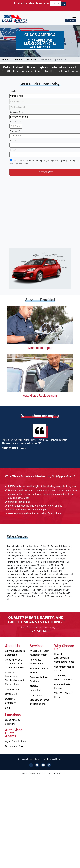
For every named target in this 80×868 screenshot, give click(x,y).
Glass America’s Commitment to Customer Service (14, 664)
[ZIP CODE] (56, 4)
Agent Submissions (15, 741)
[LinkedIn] (49, 765)
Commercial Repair (15, 746)
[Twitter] (37, 765)
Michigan (32, 60)
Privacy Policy (41, 759)
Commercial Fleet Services (39, 679)
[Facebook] (31, 765)
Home (5, 60)
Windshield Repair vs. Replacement (39, 653)
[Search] (64, 4)
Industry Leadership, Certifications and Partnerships (14, 678)
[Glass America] (15, 19)
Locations (18, 60)
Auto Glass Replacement (40, 396)
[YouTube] (43, 765)
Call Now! (70, 20)
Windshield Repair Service (39, 670)
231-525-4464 (40, 47)
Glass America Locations (13, 722)
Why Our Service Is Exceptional (15, 653)
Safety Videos (37, 695)
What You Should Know (63, 695)
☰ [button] (74, 16)
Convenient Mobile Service (64, 669)
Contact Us (11, 694)
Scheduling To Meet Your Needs (63, 677)
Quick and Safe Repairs (62, 686)
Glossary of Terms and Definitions (39, 702)
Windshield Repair (40, 348)
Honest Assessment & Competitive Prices (64, 658)
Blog (7, 708)
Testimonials (12, 689)
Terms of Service (55, 759)
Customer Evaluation (11, 701)
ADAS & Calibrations (36, 688)
